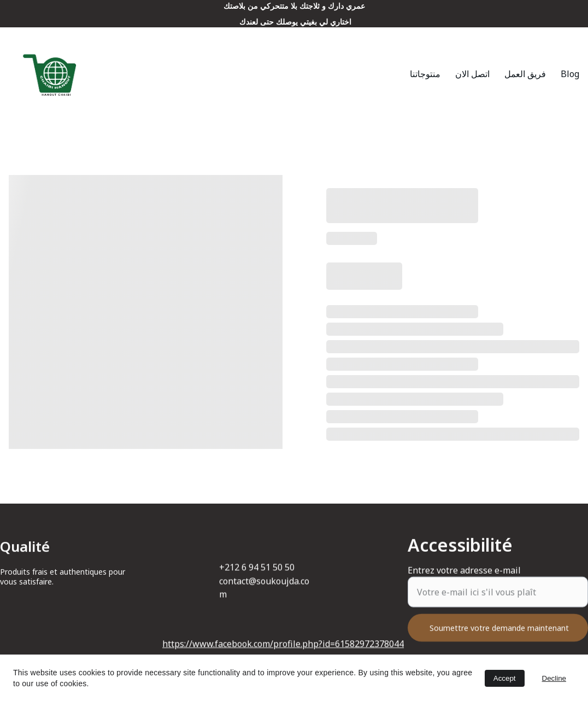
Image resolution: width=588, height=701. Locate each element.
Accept (505, 678)
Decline (554, 678)
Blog (570, 74)
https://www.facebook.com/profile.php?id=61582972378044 (283, 645)
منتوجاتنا (425, 74)
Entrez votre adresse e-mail (464, 578)
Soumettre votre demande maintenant (499, 636)
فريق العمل (525, 74)
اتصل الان (472, 74)
